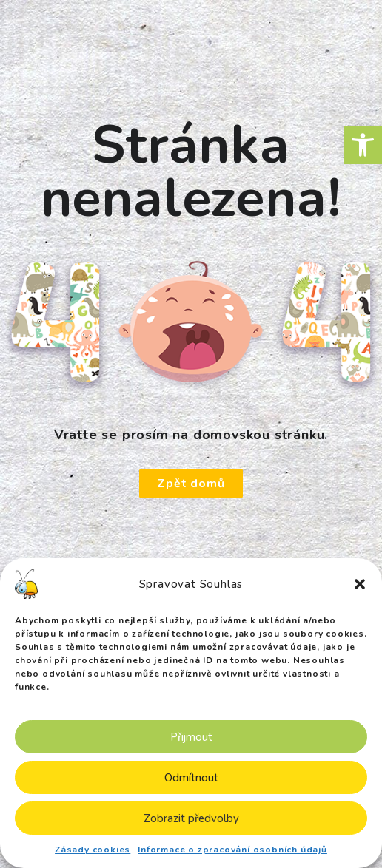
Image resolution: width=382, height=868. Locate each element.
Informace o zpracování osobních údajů (232, 850)
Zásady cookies (93, 850)
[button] (363, 145)
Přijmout (191, 737)
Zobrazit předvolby (191, 818)
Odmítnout (191, 778)
